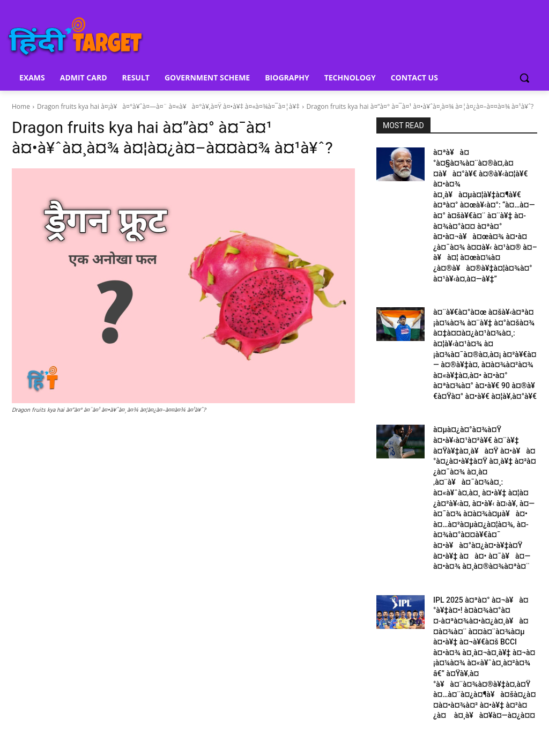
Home (21, 106)
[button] (524, 78)
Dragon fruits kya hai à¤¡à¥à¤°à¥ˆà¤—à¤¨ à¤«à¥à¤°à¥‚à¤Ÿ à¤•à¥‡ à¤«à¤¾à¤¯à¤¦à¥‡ (168, 106)
